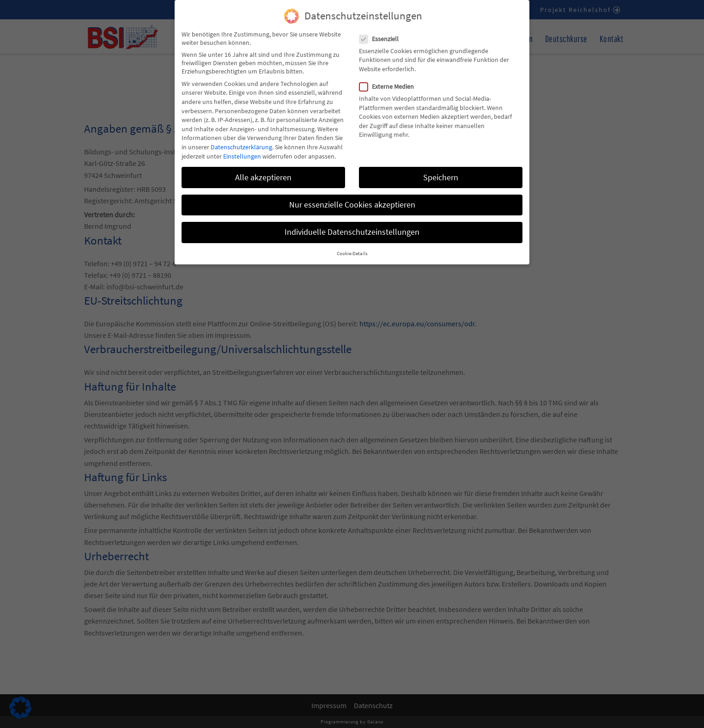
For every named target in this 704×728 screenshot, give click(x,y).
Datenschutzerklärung (241, 139)
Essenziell (382, 31)
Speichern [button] (441, 170)
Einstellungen (242, 148)
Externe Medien (389, 79)
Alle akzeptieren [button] (263, 170)
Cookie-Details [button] (352, 246)
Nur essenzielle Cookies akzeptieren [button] (352, 197)
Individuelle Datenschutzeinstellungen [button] (352, 224)
